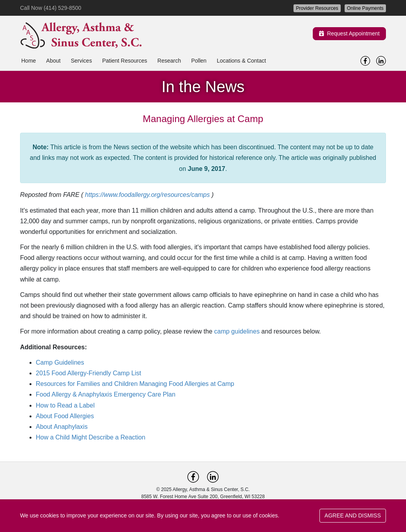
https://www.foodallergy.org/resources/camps (147, 195)
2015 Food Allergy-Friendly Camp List (89, 373)
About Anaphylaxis (62, 427)
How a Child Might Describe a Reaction (90, 437)
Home (29, 61)
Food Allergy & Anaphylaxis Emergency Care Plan (106, 394)
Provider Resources (317, 8)
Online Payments (365, 8)
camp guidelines (237, 331)
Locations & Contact (241, 61)
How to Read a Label (65, 405)
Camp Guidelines (60, 362)
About (53, 61)
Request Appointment (349, 33)
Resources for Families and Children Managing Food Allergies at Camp (135, 384)
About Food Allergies (65, 416)
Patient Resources (125, 61)
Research (169, 61)
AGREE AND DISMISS (353, 515)
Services (81, 61)
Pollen (199, 61)
